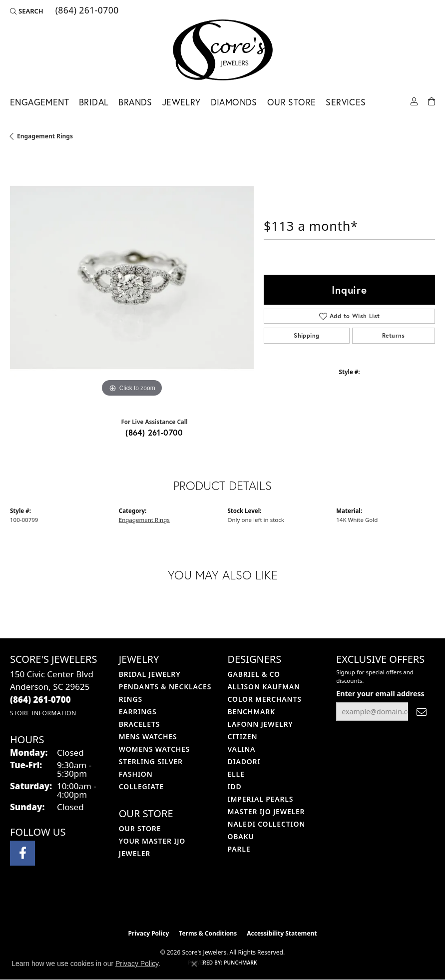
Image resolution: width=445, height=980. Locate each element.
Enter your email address (380, 694)
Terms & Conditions (208, 933)
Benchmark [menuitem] (251, 712)
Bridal (94, 102)
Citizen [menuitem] (243, 736)
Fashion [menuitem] (136, 774)
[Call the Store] (40, 700)
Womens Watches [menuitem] (155, 749)
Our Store (292, 102)
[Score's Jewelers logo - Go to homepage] (223, 50)
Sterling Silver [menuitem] (151, 761)
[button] (27, 11)
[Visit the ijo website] (206, 903)
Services (346, 102)
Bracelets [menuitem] (139, 724)
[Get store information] (43, 713)
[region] (132, 278)
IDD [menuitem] (235, 786)
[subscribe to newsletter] (422, 712)
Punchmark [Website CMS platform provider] (240, 963)
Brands (135, 102)
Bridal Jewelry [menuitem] (150, 674)
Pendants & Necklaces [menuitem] (165, 687)
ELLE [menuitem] (236, 774)
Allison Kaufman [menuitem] (264, 687)
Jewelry (182, 102)
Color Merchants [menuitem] (265, 699)
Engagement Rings (45, 136)
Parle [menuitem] (239, 849)
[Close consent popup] (194, 964)
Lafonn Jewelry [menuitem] (260, 724)
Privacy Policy (149, 933)
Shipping (306, 335)
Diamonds (234, 102)
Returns (394, 335)
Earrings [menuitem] (138, 712)
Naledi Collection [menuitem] (267, 824)
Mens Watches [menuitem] (148, 736)
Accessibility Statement (282, 933)
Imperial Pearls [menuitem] (261, 799)
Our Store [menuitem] (140, 828)
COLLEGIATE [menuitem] (141, 786)
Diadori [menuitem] (244, 761)
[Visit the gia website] (239, 903)
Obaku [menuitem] (241, 836)
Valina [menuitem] (242, 749)
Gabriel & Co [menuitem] (254, 674)
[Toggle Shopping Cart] (432, 101)
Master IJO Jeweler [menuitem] (266, 811)
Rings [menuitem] (131, 699)
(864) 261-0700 (154, 432)
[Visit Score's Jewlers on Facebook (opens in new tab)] (22, 853)
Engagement (39, 102)
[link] (86, 11)
